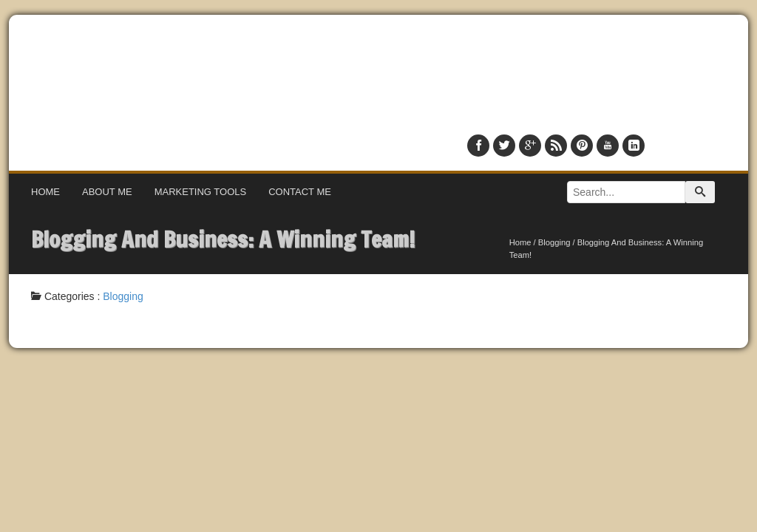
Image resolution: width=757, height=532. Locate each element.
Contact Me (300, 192)
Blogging (554, 242)
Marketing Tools (201, 192)
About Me (107, 192)
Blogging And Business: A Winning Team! (223, 239)
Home (45, 192)
